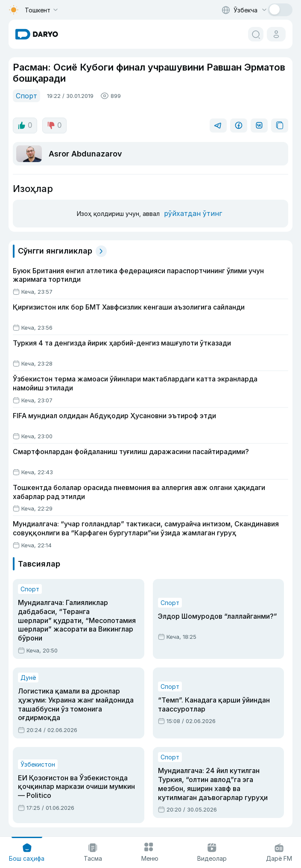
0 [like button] (25, 125)
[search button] (256, 34)
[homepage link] (37, 34)
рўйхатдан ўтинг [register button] (193, 213)
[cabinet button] (276, 34)
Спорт (26, 96)
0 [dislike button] (54, 125)
